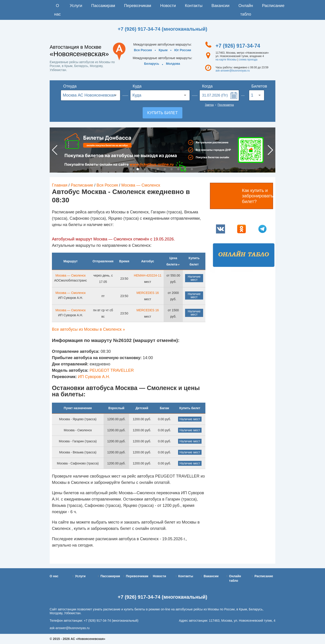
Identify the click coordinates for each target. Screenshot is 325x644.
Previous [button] (55, 150)
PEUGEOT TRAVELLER (112, 370)
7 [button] (172, 169)
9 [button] (185, 169)
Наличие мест (194, 278)
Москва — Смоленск (141, 185)
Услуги (76, 6)
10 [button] (192, 169)
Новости (168, 6)
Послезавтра (226, 105)
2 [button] (138, 169)
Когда (207, 86)
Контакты (194, 6)
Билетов (258, 86)
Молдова (173, 64)
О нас (57, 10)
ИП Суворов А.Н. (94, 377)
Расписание (273, 6)
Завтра (209, 105)
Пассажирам (103, 6)
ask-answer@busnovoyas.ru (233, 71)
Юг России (183, 50)
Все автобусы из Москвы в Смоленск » (88, 329)
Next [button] (270, 150)
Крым (163, 50)
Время (124, 261)
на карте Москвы (226, 60)
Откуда (70, 86)
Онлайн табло (246, 10)
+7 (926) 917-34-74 (238, 46)
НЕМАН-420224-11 (148, 275)
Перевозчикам (138, 6)
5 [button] (158, 169)
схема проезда (248, 60)
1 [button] (131, 169)
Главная (60, 185)
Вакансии (220, 6)
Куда (137, 86)
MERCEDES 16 (148, 293)
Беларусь (152, 64)
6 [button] (165, 169)
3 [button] (144, 169)
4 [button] (151, 169)
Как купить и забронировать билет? (258, 196)
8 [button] (178, 169)
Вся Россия (143, 50)
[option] (162, 150)
